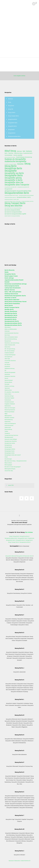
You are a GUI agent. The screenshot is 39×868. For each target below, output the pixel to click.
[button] (34, 4)
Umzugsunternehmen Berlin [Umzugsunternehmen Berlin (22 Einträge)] (17, 193)
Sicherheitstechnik (9, 426)
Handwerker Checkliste (10, 376)
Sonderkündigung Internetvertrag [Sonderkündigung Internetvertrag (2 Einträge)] (24, 157)
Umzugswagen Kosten (10, 451)
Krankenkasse (8, 400)
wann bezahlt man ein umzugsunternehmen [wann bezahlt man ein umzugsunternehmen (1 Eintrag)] (13, 208)
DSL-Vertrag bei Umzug (10, 349)
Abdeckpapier (8, 327)
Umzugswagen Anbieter (10, 449)
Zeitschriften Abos (9, 471)
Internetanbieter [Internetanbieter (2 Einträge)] (9, 155)
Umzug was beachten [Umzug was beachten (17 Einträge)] (14, 206)
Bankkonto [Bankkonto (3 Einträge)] (29, 151)
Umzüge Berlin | (29, 540)
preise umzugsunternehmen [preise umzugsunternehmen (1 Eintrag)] (10, 157)
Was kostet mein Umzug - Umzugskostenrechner (16, 461)
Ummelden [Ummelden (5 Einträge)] (20, 164)
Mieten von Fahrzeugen (10, 408)
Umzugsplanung (8, 445)
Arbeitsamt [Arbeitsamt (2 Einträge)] (19, 151)
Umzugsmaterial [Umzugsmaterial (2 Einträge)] (8, 189)
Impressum (7, 388)
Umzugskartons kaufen (10, 443)
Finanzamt (7, 363)
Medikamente (8, 406)
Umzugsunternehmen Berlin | (11, 538)
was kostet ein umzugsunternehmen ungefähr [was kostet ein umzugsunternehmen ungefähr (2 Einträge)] (15, 214)
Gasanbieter (7, 367)
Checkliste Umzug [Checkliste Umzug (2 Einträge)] (18, 153)
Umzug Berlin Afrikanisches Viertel (25, 556)
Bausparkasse (8, 341)
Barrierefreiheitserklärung (11, 339)
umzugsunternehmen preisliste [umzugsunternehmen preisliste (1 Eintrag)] (27, 201)
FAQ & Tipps (7, 359)
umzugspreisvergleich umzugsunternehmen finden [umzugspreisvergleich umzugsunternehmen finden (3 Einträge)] (18, 191)
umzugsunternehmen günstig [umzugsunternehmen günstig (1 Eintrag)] (10, 197)
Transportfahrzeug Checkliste (11, 435)
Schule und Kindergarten (10, 424)
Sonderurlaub (8, 428)
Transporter (7, 433)
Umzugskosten (11, 130)
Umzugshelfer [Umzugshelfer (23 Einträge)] (11, 171)
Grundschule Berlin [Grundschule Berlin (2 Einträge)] (28, 153)
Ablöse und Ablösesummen (11, 329)
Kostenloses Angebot (9, 398)
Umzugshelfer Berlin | (23, 538)
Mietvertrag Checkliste (10, 410)
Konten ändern (8, 394)
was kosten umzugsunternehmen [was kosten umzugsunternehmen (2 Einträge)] (12, 210)
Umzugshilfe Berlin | (21, 540)
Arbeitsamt (7, 331)
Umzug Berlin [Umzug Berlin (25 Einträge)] (11, 166)
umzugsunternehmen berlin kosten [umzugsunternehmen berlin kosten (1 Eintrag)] (11, 196)
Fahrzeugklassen (9, 357)
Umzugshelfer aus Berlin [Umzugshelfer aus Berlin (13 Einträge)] (14, 173)
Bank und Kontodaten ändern (11, 337)
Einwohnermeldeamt (9, 353)
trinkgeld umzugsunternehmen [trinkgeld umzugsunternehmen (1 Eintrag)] (11, 164)
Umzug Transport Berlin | (14, 542)
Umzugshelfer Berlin (13, 123)
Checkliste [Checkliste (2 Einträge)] (11, 153)
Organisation (8, 422)
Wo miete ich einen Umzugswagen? (13, 467)
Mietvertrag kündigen (10, 412)
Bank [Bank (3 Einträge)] (24, 151)
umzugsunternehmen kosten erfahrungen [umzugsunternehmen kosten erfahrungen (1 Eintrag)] (13, 201)
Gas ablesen (7, 365)
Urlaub (6, 457)
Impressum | (11, 861)
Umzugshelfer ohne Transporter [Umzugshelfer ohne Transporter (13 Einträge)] (17, 185)
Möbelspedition (8, 416)
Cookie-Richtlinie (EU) (10, 345)
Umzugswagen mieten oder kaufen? (13, 455)
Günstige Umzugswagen (10, 372)
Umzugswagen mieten (10, 453)
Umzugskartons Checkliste (11, 441)
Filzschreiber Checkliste (10, 361)
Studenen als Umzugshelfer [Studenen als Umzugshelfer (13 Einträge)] (15, 159)
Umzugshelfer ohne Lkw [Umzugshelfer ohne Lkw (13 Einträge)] (14, 183)
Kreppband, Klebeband (10, 404)
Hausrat (6, 378)
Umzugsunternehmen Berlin (14, 136)
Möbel (6, 414)
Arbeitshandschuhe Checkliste (12, 333)
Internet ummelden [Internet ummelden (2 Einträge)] (18, 155)
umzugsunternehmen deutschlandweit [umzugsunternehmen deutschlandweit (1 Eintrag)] (26, 196)
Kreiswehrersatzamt (9, 402)
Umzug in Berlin (12, 113)
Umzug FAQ (11, 109)
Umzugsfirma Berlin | (25, 536)
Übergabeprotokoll (9, 437)
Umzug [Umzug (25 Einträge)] (27, 164)
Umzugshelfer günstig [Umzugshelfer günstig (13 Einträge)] (13, 178)
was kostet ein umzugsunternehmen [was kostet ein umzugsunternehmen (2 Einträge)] (13, 212)
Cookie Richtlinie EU (26, 861)
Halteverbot (7, 374)
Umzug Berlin (11, 106)
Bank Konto (7, 335)
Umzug (10, 102)
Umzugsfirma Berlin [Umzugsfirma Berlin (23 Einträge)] (13, 169)
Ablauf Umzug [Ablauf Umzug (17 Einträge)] (10, 151)
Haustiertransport (9, 380)
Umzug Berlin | (16, 536)
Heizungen (7, 384)
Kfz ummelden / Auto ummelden (12, 392)
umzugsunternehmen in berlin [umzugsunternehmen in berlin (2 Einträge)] (24, 197)
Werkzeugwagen (8, 465)
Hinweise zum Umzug (9, 386)
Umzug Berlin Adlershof (11, 556)
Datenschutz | (18, 861)
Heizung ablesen (8, 382)
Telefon (6, 431)
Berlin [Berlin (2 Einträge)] (6, 153)
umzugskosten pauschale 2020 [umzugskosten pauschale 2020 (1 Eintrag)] (11, 187)
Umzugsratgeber (8, 447)
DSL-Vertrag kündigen (10, 351)
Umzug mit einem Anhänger (11, 439)
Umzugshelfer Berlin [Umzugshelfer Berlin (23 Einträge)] (14, 176)
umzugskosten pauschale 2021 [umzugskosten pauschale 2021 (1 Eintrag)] (23, 187)
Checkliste (11, 99)
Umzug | (11, 536)
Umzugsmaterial (12, 133)
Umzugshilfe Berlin (12, 126)
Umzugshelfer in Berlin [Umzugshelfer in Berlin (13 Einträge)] (14, 180)
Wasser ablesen (8, 463)
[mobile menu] (36, 3)
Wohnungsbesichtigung (10, 469)
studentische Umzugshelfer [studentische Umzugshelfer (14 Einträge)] (16, 162)
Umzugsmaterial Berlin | (25, 542)
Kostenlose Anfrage (9, 396)
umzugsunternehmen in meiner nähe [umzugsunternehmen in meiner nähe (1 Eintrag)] (12, 199)
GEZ (5, 371)
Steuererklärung (8, 429)
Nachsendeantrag (9, 420)
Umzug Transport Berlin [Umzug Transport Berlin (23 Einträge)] (15, 203)
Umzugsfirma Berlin (13, 119)
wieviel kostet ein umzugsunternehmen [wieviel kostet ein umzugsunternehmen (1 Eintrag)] (12, 216)
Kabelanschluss (8, 390)
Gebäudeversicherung (10, 369)
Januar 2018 (11, 485)
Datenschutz (7, 347)
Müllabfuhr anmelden (9, 418)
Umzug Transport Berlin (13, 116)
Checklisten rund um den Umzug (12, 343)
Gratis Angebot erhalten (20, 76)
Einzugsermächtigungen (10, 355)
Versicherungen (8, 459)
